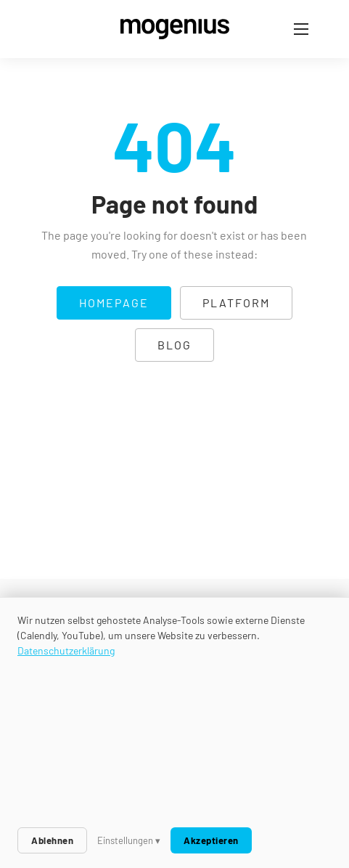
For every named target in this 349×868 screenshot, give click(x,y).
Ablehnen (52, 840)
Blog (174, 345)
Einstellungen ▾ (129, 840)
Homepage (114, 303)
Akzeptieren (211, 840)
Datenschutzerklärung (66, 650)
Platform (236, 303)
